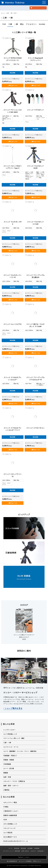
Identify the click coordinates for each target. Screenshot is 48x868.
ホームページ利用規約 (25, 861)
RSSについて (37, 861)
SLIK (15, 13)
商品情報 (13, 73)
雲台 (22, 24)
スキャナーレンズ (9, 828)
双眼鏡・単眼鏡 (9, 760)
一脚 (16, 24)
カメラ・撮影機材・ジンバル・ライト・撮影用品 (20, 751)
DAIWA (42, 24)
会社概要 (30, 848)
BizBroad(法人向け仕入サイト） (16, 841)
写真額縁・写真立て (10, 756)
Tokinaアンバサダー (24, 857)
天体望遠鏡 (7, 764)
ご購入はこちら (13, 85)
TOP (4, 24)
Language (41, 851)
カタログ (33, 851)
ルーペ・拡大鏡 (9, 768)
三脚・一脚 (9, 13)
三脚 (10, 24)
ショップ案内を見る (13, 708)
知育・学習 (7, 777)
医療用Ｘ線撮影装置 (10, 815)
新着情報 (17, 848)
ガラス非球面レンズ (10, 824)
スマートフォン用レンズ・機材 (14, 738)
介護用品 (6, 790)
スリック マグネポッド (35, 110)
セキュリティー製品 (10, 802)
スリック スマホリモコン (35, 428)
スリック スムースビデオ (13, 324)
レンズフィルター (9, 730)
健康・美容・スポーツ (11, 786)
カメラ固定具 (8, 833)
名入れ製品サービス (10, 837)
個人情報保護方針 (12, 861)
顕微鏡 (6, 773)
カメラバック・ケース (11, 747)
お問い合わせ (25, 851)
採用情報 (37, 848)
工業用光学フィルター (11, 811)
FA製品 (6, 807)
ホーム (3, 13)
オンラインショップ (38, 8)
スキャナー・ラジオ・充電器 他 (14, 781)
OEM (5, 820)
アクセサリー (31, 24)
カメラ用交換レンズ (10, 734)
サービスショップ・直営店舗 (12, 851)
